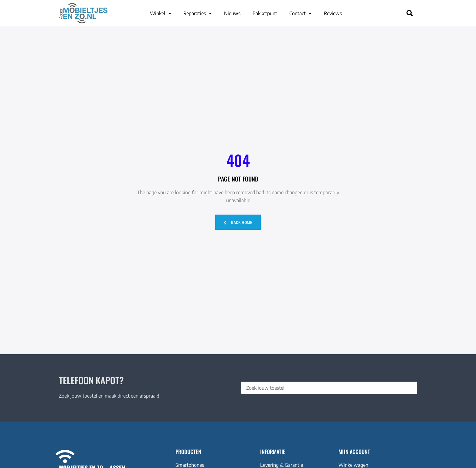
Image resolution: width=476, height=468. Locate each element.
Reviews (333, 13)
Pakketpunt (265, 13)
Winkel (161, 13)
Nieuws (232, 13)
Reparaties (198, 13)
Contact (301, 13)
